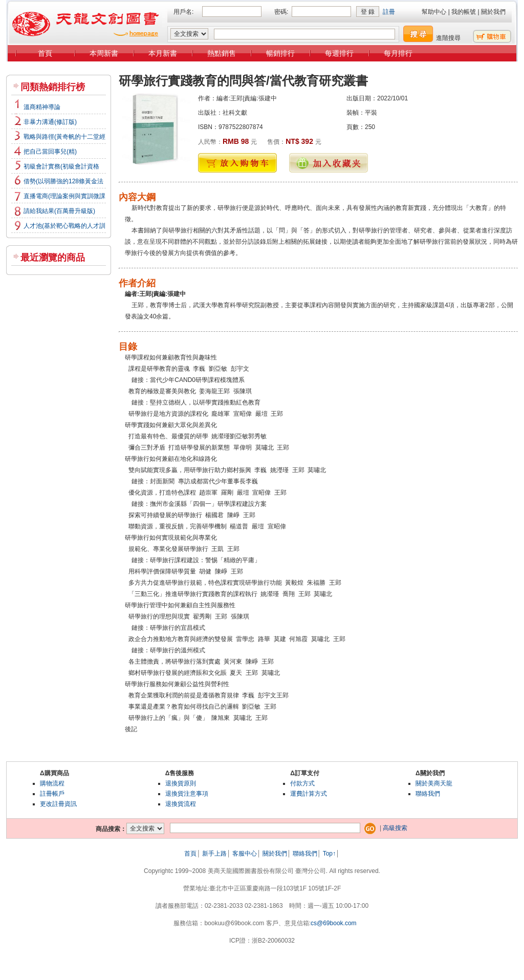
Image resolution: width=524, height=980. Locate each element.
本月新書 (163, 53)
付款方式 (302, 783)
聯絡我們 (428, 794)
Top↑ (329, 854)
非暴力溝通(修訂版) (50, 122)
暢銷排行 (280, 53)
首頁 (45, 53)
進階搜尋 (448, 38)
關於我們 (493, 12)
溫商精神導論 (42, 107)
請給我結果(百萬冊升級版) (59, 211)
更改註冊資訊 (58, 804)
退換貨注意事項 (187, 794)
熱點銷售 (222, 53)
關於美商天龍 (434, 783)
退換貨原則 (181, 783)
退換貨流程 (181, 804)
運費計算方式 (309, 794)
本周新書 (104, 53)
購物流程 (52, 783)
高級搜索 (395, 828)
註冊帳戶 (52, 794)
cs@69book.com (334, 923)
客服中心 (245, 854)
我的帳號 (464, 12)
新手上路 (214, 854)
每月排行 (398, 53)
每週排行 (339, 53)
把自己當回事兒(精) (50, 152)
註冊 (389, 12)
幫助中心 (434, 12)
